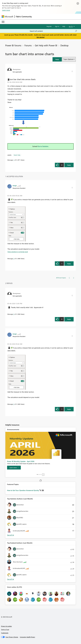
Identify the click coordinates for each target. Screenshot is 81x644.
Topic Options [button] (68, 59)
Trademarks (5, 633)
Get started (40, 37)
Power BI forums (13, 45)
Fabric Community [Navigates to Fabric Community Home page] (24, 17)
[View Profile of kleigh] (15, 186)
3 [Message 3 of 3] (14, 314)
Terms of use (5, 629)
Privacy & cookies (6, 626)
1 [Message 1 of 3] (14, 160)
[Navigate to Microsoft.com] (7, 17)
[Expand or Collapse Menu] (3, 22)
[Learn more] (14, 468)
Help (64, 26)
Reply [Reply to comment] (69, 264)
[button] (57, 59)
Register (49, 26)
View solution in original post (18, 252)
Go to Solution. (43, 146)
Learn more (6, 10)
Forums (28, 45)
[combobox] (53, 31)
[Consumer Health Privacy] (27, 637)
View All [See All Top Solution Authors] (11, 535)
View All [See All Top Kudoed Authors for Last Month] (11, 579)
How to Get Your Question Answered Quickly (23, 490)
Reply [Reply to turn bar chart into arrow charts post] (69, 165)
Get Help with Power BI (46, 45)
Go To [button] (71, 26)
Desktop (64, 45)
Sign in (57, 26)
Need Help (17, 155)
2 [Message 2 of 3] (14, 259)
